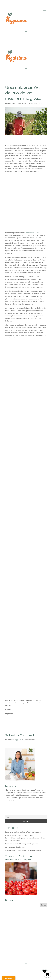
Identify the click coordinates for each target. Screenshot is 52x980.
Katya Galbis (12, 103)
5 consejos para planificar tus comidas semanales (23, 850)
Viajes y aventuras (36, 103)
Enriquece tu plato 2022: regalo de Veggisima (22, 844)
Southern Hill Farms (32, 233)
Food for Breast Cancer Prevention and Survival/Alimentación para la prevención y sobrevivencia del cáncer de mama (26, 838)
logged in (18, 740)
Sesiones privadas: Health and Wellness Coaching (23, 832)
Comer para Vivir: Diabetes (15, 847)
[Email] (26, 817)
